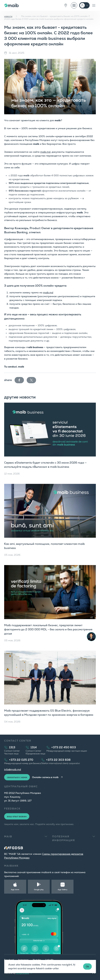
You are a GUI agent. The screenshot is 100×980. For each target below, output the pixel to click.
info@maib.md (13, 769)
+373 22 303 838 (58, 760)
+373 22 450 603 (64, 747)
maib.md (45, 152)
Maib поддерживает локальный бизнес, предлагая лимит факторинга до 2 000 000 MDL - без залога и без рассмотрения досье (48, 629)
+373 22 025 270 (21, 760)
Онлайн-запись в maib (45, 777)
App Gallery (63, 890)
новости (8, 16)
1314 (34, 747)
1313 (12, 747)
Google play (39, 890)
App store (15, 890)
